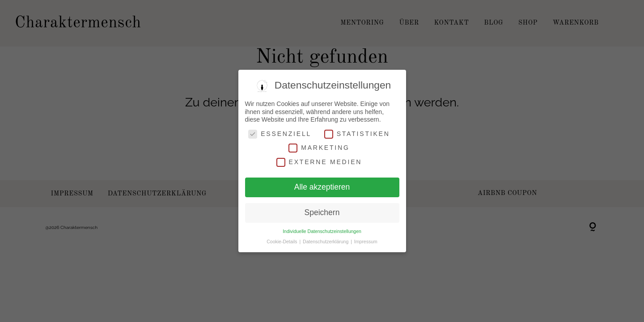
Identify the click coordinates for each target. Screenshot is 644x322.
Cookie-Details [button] (282, 241)
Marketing (319, 148)
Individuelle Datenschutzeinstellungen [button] (322, 231)
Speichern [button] (322, 212)
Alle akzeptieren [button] (322, 187)
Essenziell (280, 134)
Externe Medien (319, 162)
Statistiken (357, 134)
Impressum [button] (366, 241)
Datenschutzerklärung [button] (326, 241)
